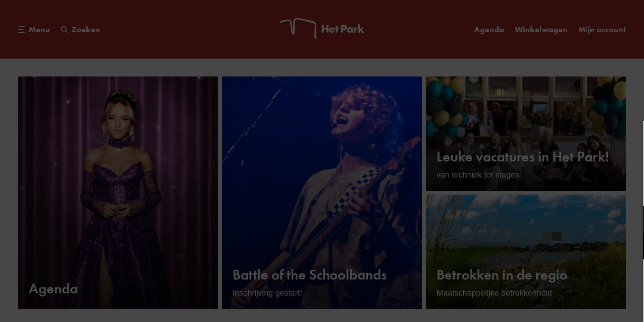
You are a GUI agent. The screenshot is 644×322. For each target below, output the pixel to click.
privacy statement (532, 190)
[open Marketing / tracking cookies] (630, 247)
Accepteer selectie (568, 305)
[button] (559, 219)
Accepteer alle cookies (568, 279)
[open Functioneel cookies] (630, 220)
